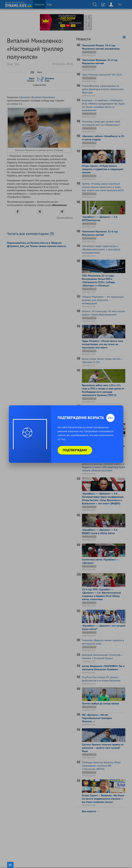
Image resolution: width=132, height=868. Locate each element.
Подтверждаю (75, 450)
